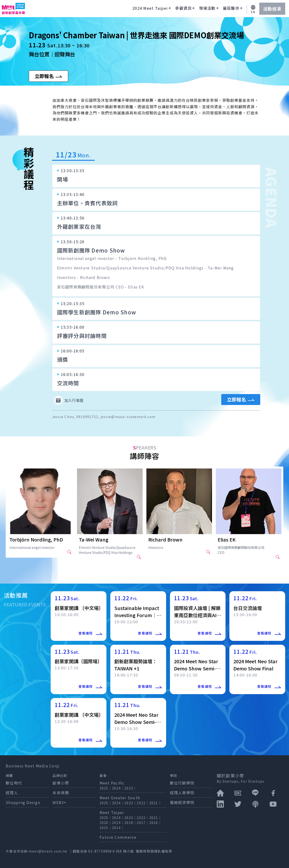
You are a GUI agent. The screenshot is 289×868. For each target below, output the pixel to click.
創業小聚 (61, 783)
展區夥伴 (231, 8)
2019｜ (118, 823)
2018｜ (130, 823)
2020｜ (106, 823)
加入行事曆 (69, 400)
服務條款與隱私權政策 (154, 851)
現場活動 (207, 8)
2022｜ (143, 803)
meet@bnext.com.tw (48, 851)
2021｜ (155, 803)
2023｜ (130, 788)
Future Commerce (118, 837)
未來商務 (61, 793)
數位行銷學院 (182, 783)
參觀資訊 (183, 8)
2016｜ (155, 823)
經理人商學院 (182, 793)
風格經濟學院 (182, 802)
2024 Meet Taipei (150, 8)
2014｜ (118, 828)
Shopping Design (23, 802)
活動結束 (272, 9)
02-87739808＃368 (106, 851)
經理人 (12, 793)
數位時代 (14, 783)
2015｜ (106, 828)
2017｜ (143, 823)
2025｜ (106, 788)
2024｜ (118, 788)
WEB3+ (60, 802)
